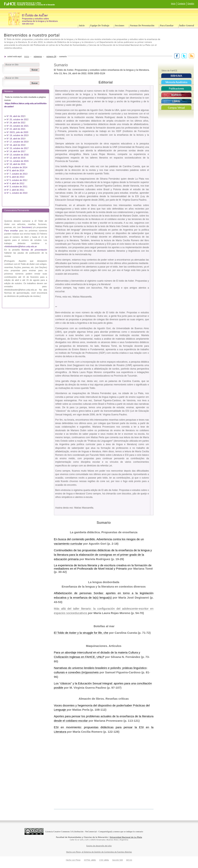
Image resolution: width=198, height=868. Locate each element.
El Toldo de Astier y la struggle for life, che (81, 633)
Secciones (120, 26)
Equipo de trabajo (100, 26)
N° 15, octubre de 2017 (18, 148)
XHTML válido (90, 860)
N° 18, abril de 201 (15, 139)
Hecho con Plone (73, 860)
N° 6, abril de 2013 (15, 177)
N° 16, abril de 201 (15, 145)
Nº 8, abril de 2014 (15, 170)
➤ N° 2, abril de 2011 (14, 190)
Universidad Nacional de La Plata (126, 837)
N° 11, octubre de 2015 (18, 161)
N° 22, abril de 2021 (16, 129)
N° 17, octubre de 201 (17, 142)
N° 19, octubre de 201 (17, 135)
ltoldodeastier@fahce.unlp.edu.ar (21, 246)
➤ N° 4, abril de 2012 (14, 183)
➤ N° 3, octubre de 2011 (16, 187)
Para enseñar (167, 26)
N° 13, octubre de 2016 (18, 155)
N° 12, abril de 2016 (16, 158)
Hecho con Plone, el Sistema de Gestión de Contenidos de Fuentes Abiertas (99, 852)
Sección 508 (117, 860)
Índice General (187, 26)
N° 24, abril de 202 (15, 123)
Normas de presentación (142, 26)
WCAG (129, 860)
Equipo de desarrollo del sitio (99, 846)
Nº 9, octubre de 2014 (17, 167)
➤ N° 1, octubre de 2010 (16, 193)
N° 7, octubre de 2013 (17, 174)
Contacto (182, 4)
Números (38, 57)
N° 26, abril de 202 (15, 116)
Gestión (191, 4)
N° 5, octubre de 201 (16, 180)
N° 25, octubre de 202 (17, 119)
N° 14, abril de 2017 (16, 151)
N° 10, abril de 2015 (16, 164)
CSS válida (104, 860)
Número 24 (51, 57)
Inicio (173, 4)
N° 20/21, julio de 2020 (18, 132)
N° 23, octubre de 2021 (18, 126)
